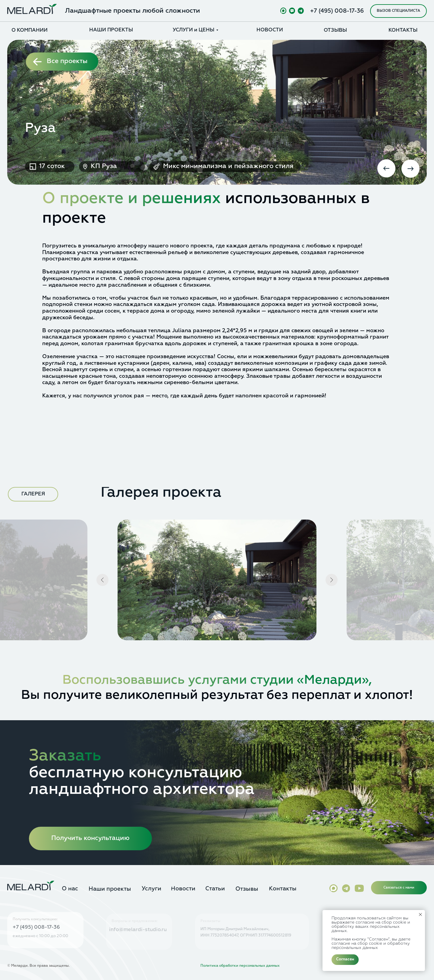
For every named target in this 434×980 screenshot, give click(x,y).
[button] (398, 11)
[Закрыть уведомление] (420, 915)
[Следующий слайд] (332, 580)
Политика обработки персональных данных (240, 966)
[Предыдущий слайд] (102, 580)
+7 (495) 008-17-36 (337, 11)
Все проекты (67, 61)
